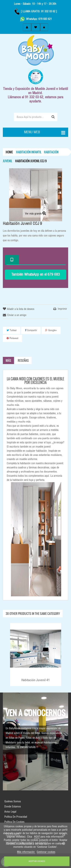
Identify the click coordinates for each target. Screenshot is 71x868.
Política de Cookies (14, 822)
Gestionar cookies (46, 852)
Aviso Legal (10, 812)
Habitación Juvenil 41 (36, 680)
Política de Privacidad (16, 817)
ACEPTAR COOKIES (37, 861)
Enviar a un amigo (17, 315)
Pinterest (12, 338)
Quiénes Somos (13, 801)
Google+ (51, 330)
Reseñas (23, 360)
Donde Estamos (13, 806)
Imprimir (62, 309)
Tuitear (12, 330)
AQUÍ (37, 837)
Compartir (31, 330)
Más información (26, 852)
